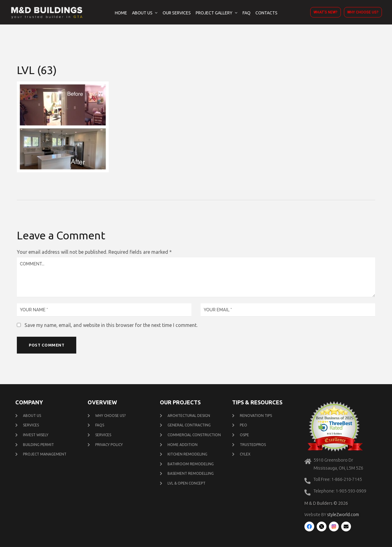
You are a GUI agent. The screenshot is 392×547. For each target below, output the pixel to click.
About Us (142, 13)
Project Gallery (214, 13)
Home (121, 13)
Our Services (177, 13)
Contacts (266, 13)
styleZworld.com (343, 515)
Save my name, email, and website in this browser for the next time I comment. (111, 325)
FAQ (247, 13)
